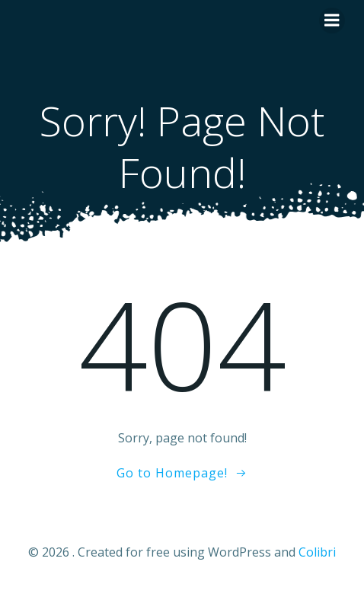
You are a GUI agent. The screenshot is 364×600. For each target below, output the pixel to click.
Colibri (317, 552)
